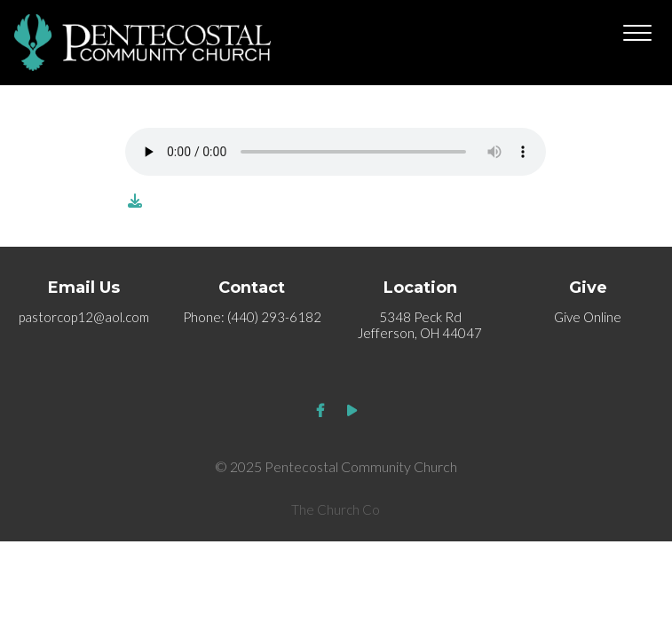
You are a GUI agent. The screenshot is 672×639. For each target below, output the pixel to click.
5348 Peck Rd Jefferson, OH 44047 (420, 325)
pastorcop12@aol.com (84, 317)
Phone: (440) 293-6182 (252, 317)
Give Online (588, 317)
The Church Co (336, 509)
